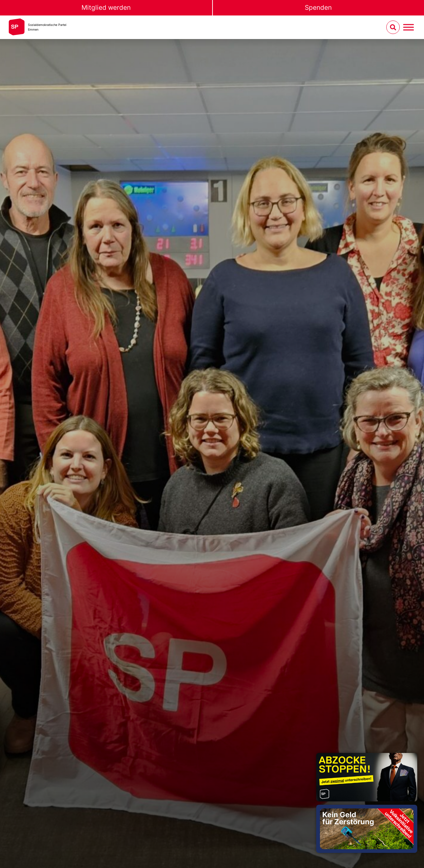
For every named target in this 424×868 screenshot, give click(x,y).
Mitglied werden (106, 8)
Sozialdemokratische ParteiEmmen (47, 27)
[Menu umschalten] (409, 27)
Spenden (318, 8)
